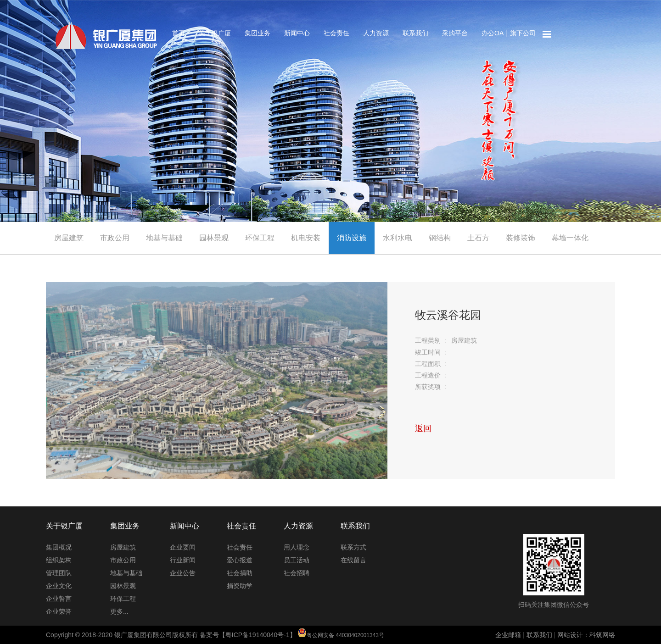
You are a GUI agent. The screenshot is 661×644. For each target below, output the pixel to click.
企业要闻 (183, 547)
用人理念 (297, 547)
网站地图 (547, 34)
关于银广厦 (215, 33)
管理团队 (59, 573)
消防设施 (352, 238)
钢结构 (440, 238)
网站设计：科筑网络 (586, 635)
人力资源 (376, 33)
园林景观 (214, 238)
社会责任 (336, 33)
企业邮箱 (508, 635)
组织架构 (59, 560)
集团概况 (59, 547)
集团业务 (258, 33)
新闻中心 (297, 33)
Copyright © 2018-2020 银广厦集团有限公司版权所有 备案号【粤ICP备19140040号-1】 (215, 635)
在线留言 (353, 560)
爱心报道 (240, 560)
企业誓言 (59, 599)
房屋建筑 (69, 238)
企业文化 (59, 586)
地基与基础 (164, 238)
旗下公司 (523, 33)
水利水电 (398, 238)
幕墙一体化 (570, 238)
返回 (423, 428)
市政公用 (115, 238)
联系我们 (415, 33)
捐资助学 (240, 586)
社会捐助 (240, 573)
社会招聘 (297, 573)
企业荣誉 (59, 611)
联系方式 (353, 547)
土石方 (478, 238)
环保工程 (260, 238)
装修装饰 (521, 238)
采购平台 (455, 33)
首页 (179, 33)
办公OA (493, 33)
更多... (119, 611)
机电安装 (306, 238)
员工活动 (297, 560)
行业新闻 (183, 560)
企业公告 (183, 573)
